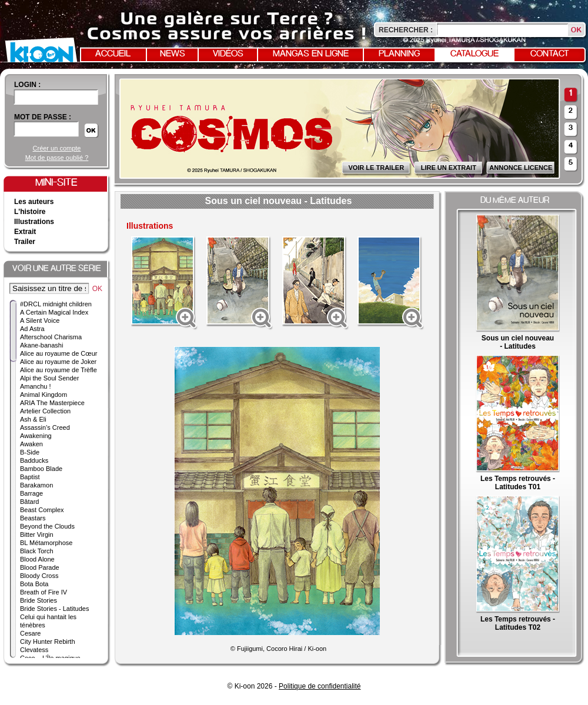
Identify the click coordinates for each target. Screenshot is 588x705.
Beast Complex (42, 510)
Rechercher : (406, 30)
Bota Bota (34, 584)
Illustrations (34, 222)
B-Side (30, 452)
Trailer (25, 242)
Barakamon (36, 485)
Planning (399, 54)
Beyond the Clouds (47, 526)
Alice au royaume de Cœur (59, 353)
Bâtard (29, 502)
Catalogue (475, 54)
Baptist (30, 477)
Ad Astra (32, 329)
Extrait (25, 232)
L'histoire (30, 212)
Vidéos (228, 54)
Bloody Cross (39, 576)
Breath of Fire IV (44, 592)
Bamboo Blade (41, 469)
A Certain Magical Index (54, 312)
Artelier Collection (45, 411)
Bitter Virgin (37, 534)
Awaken (31, 444)
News (173, 54)
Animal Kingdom (44, 395)
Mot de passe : (43, 117)
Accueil (113, 54)
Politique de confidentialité (320, 686)
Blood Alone (37, 559)
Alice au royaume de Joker (58, 362)
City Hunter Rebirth (48, 641)
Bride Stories (39, 600)
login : (27, 85)
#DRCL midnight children (56, 304)
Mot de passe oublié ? (57, 158)
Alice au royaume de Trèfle (59, 370)
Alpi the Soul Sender (49, 378)
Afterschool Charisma (51, 337)
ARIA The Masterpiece (52, 403)
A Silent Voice (40, 320)
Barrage (31, 493)
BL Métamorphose (46, 543)
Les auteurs (34, 202)
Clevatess (34, 650)
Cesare (30, 633)
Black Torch (37, 551)
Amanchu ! (36, 386)
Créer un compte (57, 148)
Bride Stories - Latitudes (54, 609)
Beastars (33, 518)
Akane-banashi (41, 345)
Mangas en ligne (311, 54)
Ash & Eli (33, 419)
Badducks (34, 460)
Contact (550, 54)
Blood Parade (40, 567)
